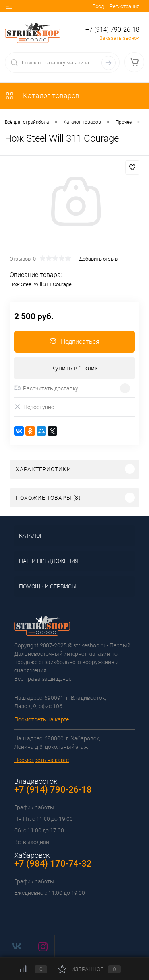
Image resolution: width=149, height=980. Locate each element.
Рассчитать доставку (46, 388)
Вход (98, 6)
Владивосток (36, 781)
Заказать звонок (119, 38)
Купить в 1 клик (74, 368)
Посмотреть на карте (42, 719)
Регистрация (125, 6)
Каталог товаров (42, 96)
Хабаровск (32, 855)
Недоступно (34, 407)
